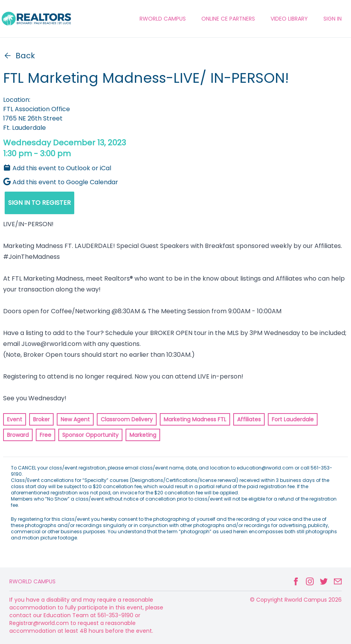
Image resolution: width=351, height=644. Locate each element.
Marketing (143, 435)
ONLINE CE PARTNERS (228, 19)
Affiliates (249, 419)
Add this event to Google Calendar (61, 182)
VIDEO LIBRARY (289, 19)
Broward (18, 435)
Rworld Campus (32, 581)
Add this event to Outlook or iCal (57, 168)
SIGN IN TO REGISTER (39, 203)
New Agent (75, 419)
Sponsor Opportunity (90, 435)
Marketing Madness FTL (195, 419)
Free (45, 435)
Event (15, 419)
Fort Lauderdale (293, 419)
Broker (41, 419)
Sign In (333, 19)
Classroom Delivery (127, 419)
